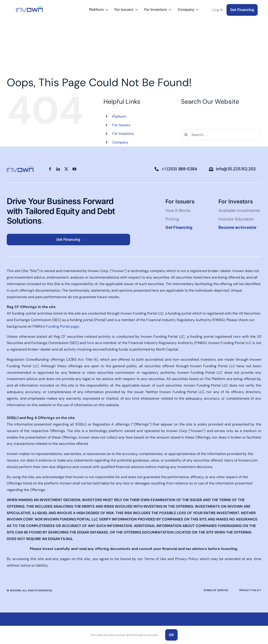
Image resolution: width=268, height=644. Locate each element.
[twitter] (66, 169)
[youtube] (74, 169)
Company (120, 142)
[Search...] (221, 135)
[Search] (186, 135)
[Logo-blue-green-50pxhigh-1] (30, 8)
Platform (119, 116)
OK (171, 635)
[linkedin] (58, 169)
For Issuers (121, 125)
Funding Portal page (62, 326)
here (237, 337)
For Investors (123, 134)
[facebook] (50, 169)
